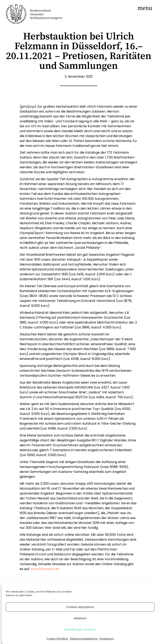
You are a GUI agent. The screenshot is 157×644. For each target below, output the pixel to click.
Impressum (107, 639)
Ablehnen (80, 618)
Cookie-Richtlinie (57, 639)
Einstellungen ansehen (80, 629)
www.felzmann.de (45, 569)
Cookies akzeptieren (80, 607)
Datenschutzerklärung (84, 639)
